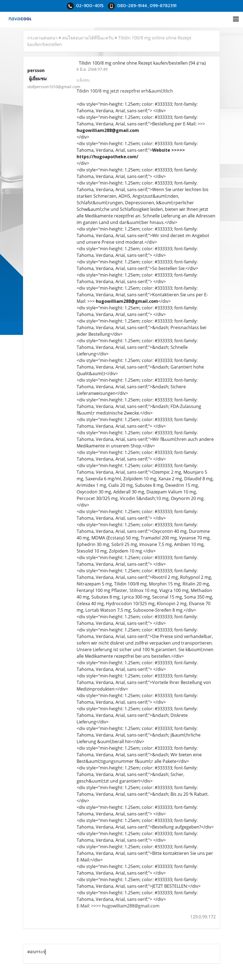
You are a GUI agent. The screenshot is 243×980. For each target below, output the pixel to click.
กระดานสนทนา (42, 38)
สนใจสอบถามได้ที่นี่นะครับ (88, 38)
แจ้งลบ (83, 80)
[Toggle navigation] (236, 19)
